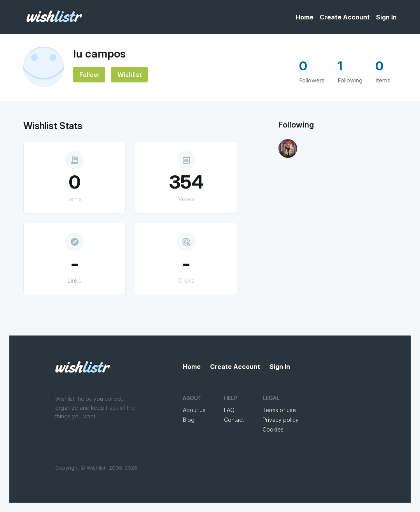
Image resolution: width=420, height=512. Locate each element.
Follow (89, 75)
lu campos (99, 54)
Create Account (345, 17)
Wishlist (129, 75)
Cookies (273, 429)
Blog (189, 420)
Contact (234, 420)
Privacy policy (281, 420)
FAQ (229, 410)
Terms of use (279, 410)
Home (304, 17)
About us (194, 410)
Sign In (386, 17)
